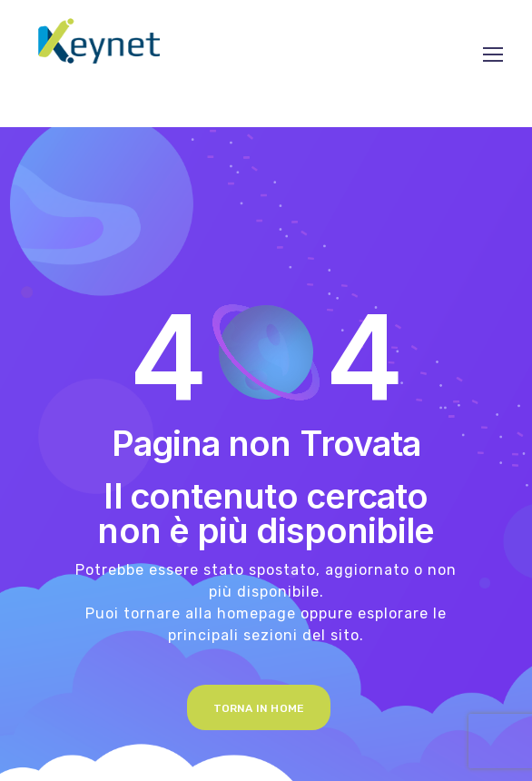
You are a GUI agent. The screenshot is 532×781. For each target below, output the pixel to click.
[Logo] (99, 41)
